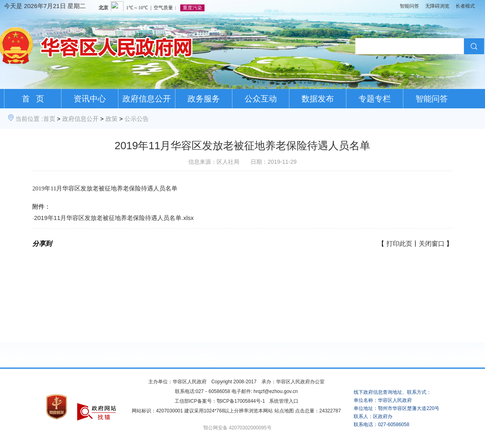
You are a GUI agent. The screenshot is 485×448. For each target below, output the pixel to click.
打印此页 (399, 244)
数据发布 (318, 99)
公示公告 (137, 119)
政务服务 (204, 99)
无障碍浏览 (437, 6)
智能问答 (409, 6)
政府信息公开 (147, 99)
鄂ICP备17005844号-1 (241, 401)
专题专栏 (375, 99)
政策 (112, 119)
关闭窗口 (432, 244)
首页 (49, 119)
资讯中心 (90, 99)
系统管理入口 (284, 401)
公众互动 (261, 99)
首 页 (33, 99)
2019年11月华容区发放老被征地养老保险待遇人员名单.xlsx (114, 218)
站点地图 (284, 411)
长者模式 (465, 6)
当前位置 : (29, 119)
